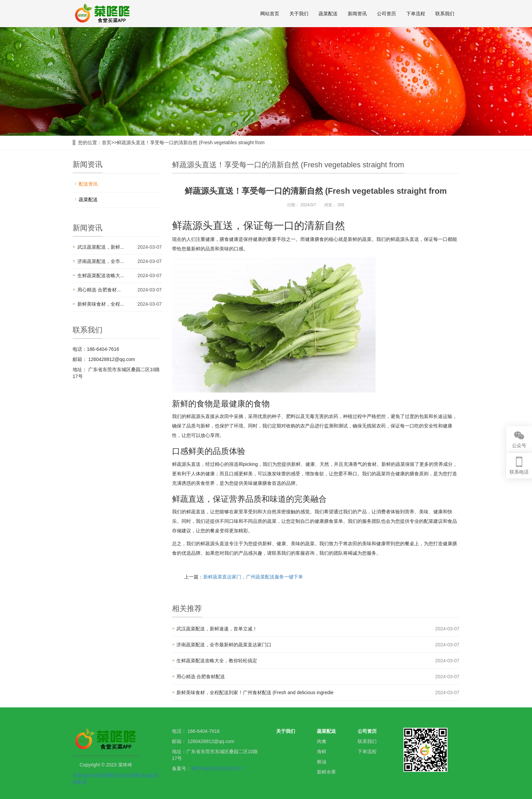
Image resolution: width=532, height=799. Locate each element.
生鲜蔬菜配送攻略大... (101, 275)
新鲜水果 (326, 772)
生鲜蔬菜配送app (108, 775)
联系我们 (445, 14)
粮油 (322, 762)
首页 (107, 142)
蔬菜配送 (328, 14)
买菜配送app (140, 775)
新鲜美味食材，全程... (101, 304)
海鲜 (322, 752)
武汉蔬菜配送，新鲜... (101, 247)
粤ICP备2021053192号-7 (217, 768)
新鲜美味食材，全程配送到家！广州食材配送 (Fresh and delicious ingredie (255, 692)
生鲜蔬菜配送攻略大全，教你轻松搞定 (217, 661)
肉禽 (322, 741)
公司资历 (386, 14)
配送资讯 (88, 184)
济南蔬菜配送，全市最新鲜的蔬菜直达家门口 (224, 645)
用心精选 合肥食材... (99, 290)
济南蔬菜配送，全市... (101, 261)
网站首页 (270, 14)
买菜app (81, 775)
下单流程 (416, 14)
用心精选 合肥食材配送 (201, 677)
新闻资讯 (357, 14)
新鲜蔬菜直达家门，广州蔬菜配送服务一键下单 (253, 577)
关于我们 (299, 14)
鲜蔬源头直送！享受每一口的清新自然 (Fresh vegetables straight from (191, 142)
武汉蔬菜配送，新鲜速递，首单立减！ (217, 629)
